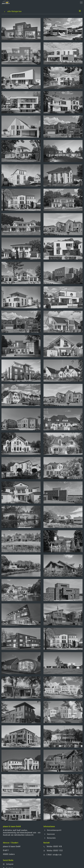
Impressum (49, 834)
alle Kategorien (42, 11)
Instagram (10, 864)
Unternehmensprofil (53, 830)
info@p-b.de (57, 855)
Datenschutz (50, 838)
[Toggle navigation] (81, 3)
